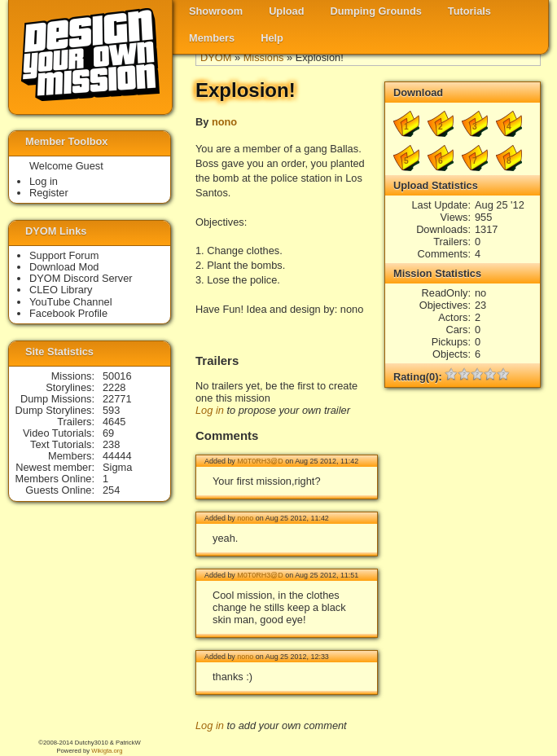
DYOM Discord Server (81, 278)
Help (272, 38)
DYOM (216, 57)
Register (49, 193)
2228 (114, 387)
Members (212, 38)
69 (108, 433)
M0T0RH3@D (260, 461)
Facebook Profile (68, 313)
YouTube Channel (71, 302)
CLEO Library (61, 290)
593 (111, 410)
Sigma (117, 467)
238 (111, 444)
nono (224, 122)
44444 (117, 456)
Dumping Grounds (376, 11)
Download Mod (64, 267)
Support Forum (64, 255)
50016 (117, 376)
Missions (264, 57)
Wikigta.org (107, 751)
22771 (117, 399)
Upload (286, 11)
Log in (210, 410)
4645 (114, 422)
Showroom (216, 11)
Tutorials (469, 11)
